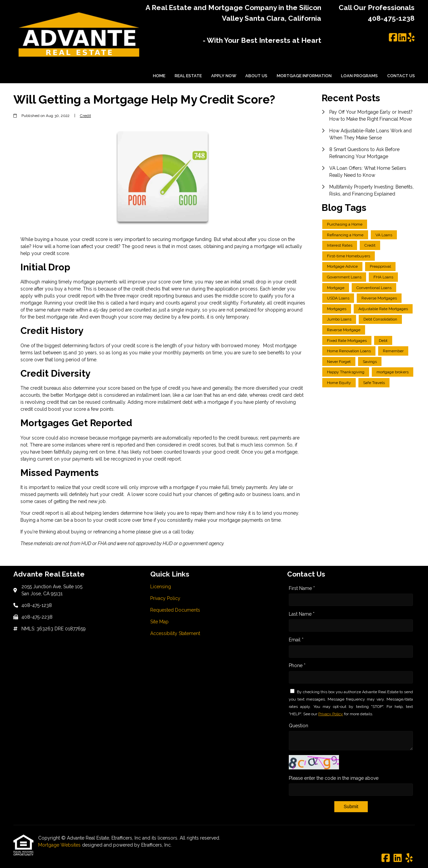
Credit (85, 116)
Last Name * (302, 614)
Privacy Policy (331, 714)
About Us (256, 76)
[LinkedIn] (402, 38)
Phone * (297, 665)
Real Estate (188, 76)
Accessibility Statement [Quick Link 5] (175, 633)
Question (298, 726)
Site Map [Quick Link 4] (159, 622)
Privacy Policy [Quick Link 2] (165, 598)
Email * (296, 640)
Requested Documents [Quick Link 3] (175, 610)
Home (159, 76)
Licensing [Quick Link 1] (161, 587)
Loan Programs (359, 76)
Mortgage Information (304, 76)
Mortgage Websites (60, 845)
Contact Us (401, 76)
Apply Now (224, 76)
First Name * (302, 588)
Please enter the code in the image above (334, 778)
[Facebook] (393, 38)
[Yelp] (411, 38)
